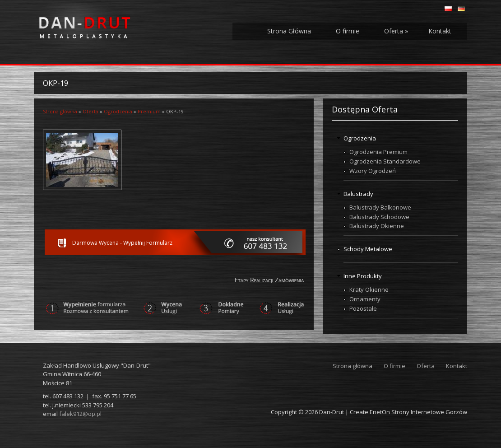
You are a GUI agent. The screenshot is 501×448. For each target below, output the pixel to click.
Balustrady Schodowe (379, 217)
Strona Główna (289, 31)
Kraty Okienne (369, 289)
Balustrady (358, 194)
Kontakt (440, 31)
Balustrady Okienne (377, 226)
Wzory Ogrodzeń (373, 171)
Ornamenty (365, 299)
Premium (149, 111)
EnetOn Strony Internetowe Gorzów (418, 412)
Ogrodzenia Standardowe (385, 161)
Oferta (396, 31)
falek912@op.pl (80, 414)
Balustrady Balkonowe (380, 207)
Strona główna (60, 111)
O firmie (348, 31)
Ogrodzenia (118, 111)
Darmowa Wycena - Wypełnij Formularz (122, 243)
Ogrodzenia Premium (378, 152)
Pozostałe (363, 308)
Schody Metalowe (368, 249)
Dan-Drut (332, 412)
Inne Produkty (363, 276)
